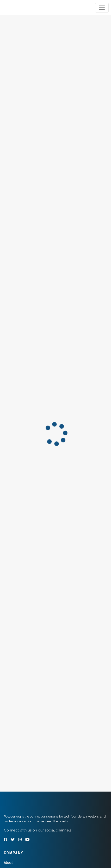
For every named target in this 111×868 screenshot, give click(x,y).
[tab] (22, 8)
